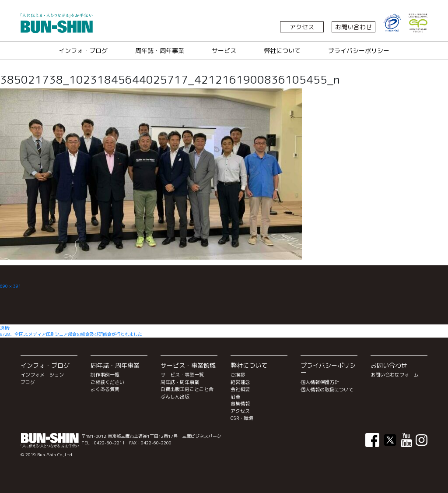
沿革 (235, 397)
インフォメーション (42, 375)
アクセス (302, 27)
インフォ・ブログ (83, 51)
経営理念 (240, 382)
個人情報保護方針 (320, 382)
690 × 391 (10, 286)
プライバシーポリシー (359, 51)
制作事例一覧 (105, 375)
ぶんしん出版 (175, 397)
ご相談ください (107, 382)
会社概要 (240, 389)
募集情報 (240, 404)
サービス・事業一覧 (182, 375)
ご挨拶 (238, 375)
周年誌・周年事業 (160, 51)
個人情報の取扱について (327, 390)
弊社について (282, 51)
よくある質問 (105, 389)
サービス (224, 51)
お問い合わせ (353, 27)
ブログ (28, 382)
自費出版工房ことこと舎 (187, 389)
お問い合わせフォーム (395, 375)
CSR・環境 (242, 418)
